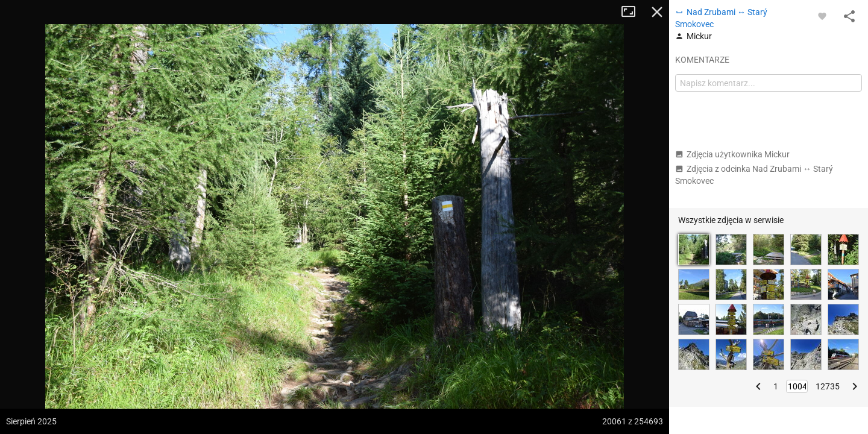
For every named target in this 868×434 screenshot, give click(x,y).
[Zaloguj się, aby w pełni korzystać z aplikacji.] (822, 16)
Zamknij (657, 12)
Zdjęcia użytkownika (732, 154)
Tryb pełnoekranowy (633, 12)
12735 (828, 386)
